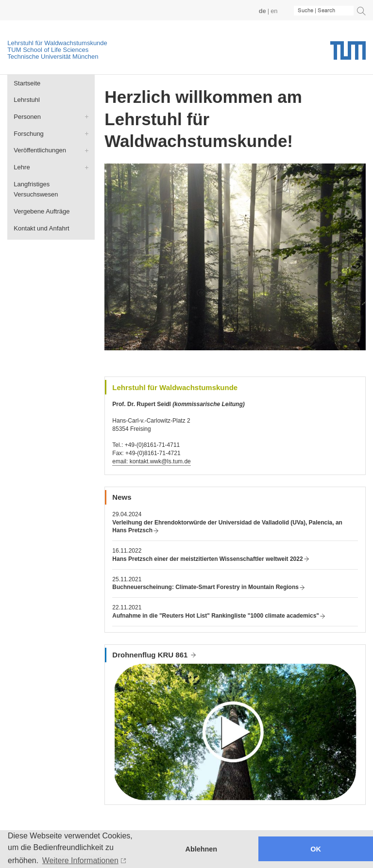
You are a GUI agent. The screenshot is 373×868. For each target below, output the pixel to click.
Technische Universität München (53, 57)
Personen (27, 117)
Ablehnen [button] (202, 849)
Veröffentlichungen (40, 150)
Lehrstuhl (27, 100)
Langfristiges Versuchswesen (36, 189)
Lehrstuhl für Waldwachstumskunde (57, 43)
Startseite (27, 83)
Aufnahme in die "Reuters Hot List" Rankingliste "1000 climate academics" (216, 616)
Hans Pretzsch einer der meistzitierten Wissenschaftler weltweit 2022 (207, 559)
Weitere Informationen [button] (80, 860)
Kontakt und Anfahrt (41, 228)
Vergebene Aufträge (42, 211)
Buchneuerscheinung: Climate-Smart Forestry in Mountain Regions (205, 587)
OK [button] (316, 849)
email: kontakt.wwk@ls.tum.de (151, 461)
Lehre (22, 167)
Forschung (29, 134)
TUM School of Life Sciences (48, 50)
